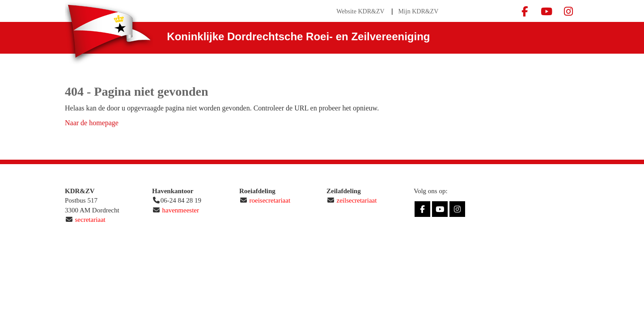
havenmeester (181, 210)
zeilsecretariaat (357, 200)
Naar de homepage (92, 123)
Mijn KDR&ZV (418, 11)
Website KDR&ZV (360, 11)
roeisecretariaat (270, 200)
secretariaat (90, 220)
